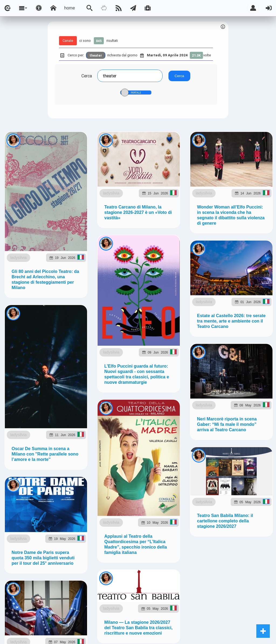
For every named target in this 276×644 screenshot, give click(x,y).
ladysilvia (18, 257)
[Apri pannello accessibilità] (39, 8)
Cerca (87, 76)
